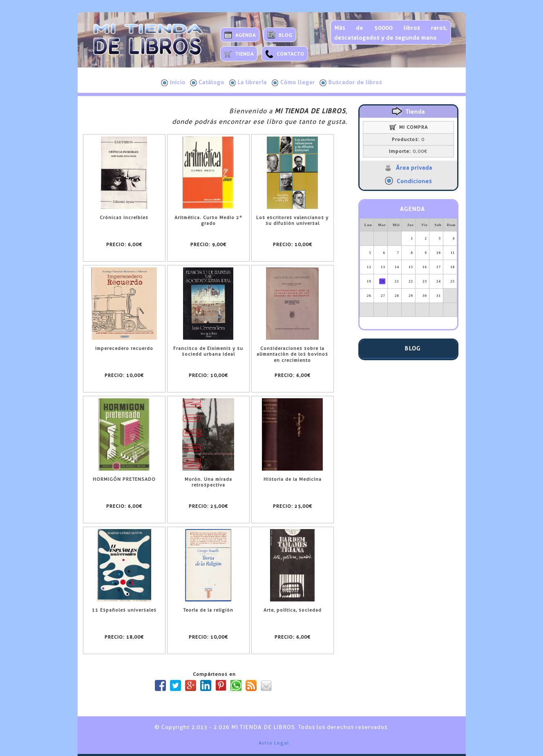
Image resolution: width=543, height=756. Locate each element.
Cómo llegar (293, 83)
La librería (248, 83)
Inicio (173, 83)
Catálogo (207, 83)
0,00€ (408, 151)
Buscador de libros (351, 83)
